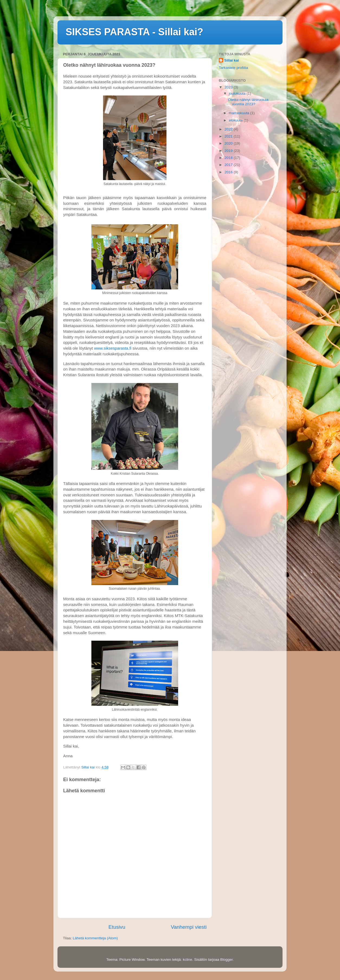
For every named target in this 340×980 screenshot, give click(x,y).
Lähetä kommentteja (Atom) (95, 938)
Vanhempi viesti (189, 927)
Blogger (226, 960)
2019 (229, 151)
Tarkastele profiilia (233, 68)
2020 (229, 143)
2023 (229, 87)
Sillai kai (232, 60)
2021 (229, 136)
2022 (229, 129)
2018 (229, 158)
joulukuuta (238, 93)
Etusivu (117, 927)
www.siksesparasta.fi (113, 348)
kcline (187, 960)
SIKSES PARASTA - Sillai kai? (134, 32)
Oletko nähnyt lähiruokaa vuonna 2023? (248, 102)
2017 (229, 165)
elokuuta (236, 120)
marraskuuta (240, 113)
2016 (229, 172)
